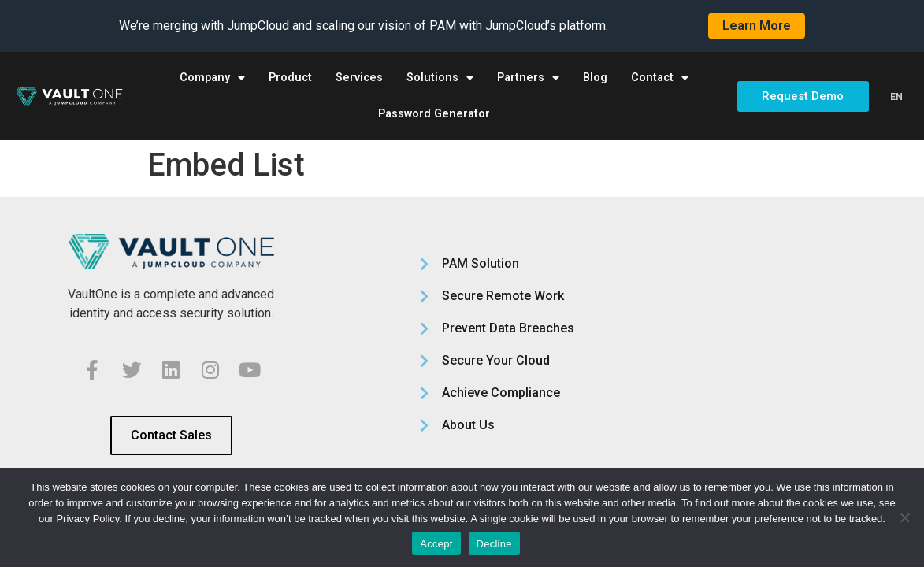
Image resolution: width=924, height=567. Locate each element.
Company (212, 78)
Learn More (757, 26)
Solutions (440, 78)
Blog (595, 78)
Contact (660, 78)
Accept (436, 544)
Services (359, 78)
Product (290, 78)
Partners (528, 78)
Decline (494, 544)
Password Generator (434, 114)
